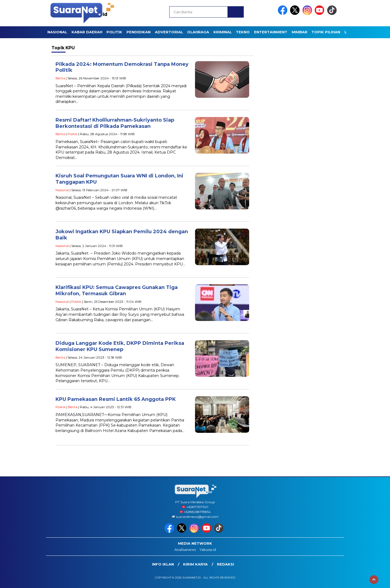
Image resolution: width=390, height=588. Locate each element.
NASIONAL (57, 32)
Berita (60, 78)
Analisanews (185, 550)
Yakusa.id (208, 550)
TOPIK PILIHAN (326, 32)
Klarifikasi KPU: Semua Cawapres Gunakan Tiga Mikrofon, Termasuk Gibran (117, 290)
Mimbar (300, 32)
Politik (72, 134)
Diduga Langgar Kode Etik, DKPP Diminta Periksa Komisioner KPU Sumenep (120, 346)
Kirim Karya (195, 564)
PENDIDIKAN (139, 32)
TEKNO (243, 32)
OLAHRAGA (198, 32)
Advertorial (169, 32)
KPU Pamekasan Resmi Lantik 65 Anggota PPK (116, 399)
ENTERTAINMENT (271, 32)
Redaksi (225, 564)
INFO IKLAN (163, 564)
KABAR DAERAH (87, 32)
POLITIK (114, 32)
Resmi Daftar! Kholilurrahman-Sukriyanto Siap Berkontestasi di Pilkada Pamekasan (115, 123)
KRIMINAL (223, 32)
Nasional (62, 190)
